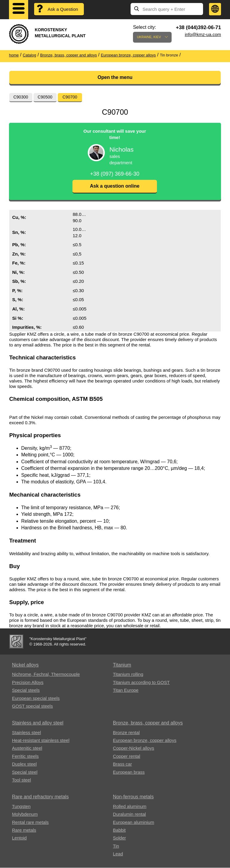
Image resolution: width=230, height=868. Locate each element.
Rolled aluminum (130, 807)
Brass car (122, 764)
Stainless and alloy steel (38, 723)
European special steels (36, 699)
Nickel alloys (25, 665)
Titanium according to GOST (141, 683)
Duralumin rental (129, 814)
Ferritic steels (25, 756)
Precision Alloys (28, 683)
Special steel (25, 772)
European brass (129, 772)
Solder (119, 838)
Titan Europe (126, 690)
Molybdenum (25, 814)
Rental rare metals (30, 823)
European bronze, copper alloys (145, 741)
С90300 (21, 97)
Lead (118, 854)
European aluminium (134, 823)
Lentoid (19, 838)
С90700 (70, 97)
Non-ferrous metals (133, 797)
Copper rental (127, 756)
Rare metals (24, 830)
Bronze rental (126, 733)
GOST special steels (32, 706)
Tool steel (21, 780)
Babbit (119, 830)
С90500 (45, 97)
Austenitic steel (27, 748)
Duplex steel (24, 764)
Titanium (122, 665)
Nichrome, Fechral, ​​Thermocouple (46, 674)
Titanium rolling (128, 674)
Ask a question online (115, 186)
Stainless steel (27, 733)
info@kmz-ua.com (203, 34)
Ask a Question (63, 9)
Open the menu (115, 77)
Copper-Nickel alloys (134, 748)
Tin (116, 846)
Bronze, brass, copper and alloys (148, 723)
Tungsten (21, 807)
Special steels (26, 690)
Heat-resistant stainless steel (41, 741)
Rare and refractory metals (40, 797)
